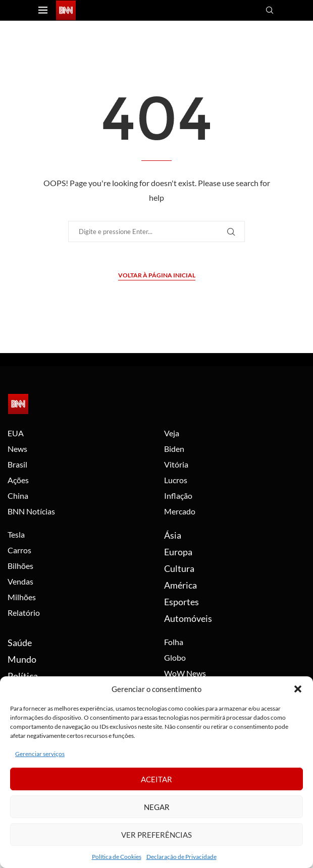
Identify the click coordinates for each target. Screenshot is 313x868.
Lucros (176, 480)
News (17, 449)
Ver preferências (156, 835)
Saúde (20, 643)
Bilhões (20, 566)
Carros (19, 550)
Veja (172, 433)
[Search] (271, 11)
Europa (178, 552)
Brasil (17, 465)
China (18, 496)
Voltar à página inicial (157, 275)
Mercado (180, 511)
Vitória (176, 465)
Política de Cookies (117, 857)
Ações (18, 480)
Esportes (181, 602)
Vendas (20, 582)
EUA (16, 433)
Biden (174, 449)
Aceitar (156, 779)
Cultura (179, 568)
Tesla (16, 535)
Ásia (173, 535)
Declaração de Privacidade (181, 857)
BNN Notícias (31, 511)
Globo (175, 658)
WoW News (185, 673)
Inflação (178, 496)
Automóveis (188, 618)
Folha (174, 642)
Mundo (22, 659)
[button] (298, 689)
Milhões (22, 597)
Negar (157, 807)
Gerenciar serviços (40, 754)
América (180, 585)
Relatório (24, 613)
